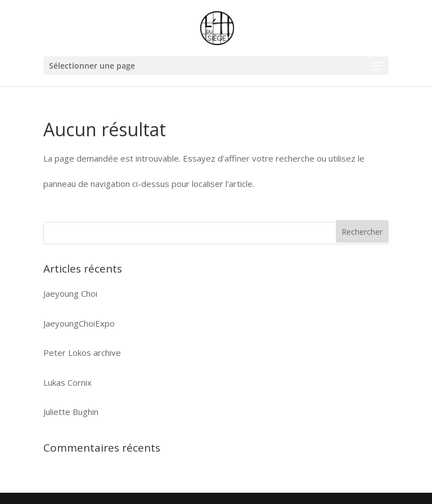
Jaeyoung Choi (70, 293)
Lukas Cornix (67, 382)
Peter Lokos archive (82, 353)
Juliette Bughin (71, 412)
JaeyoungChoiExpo (79, 323)
